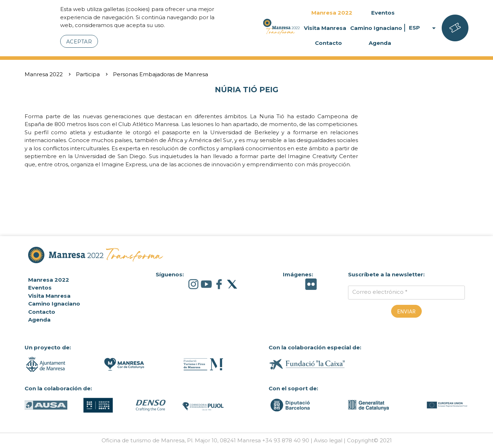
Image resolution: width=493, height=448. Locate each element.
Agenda (380, 43)
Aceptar (79, 42)
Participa (88, 74)
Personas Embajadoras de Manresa (160, 74)
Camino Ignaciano (376, 28)
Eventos (383, 13)
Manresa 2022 (332, 13)
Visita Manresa (325, 28)
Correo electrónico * (380, 292)
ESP (424, 28)
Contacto (328, 43)
